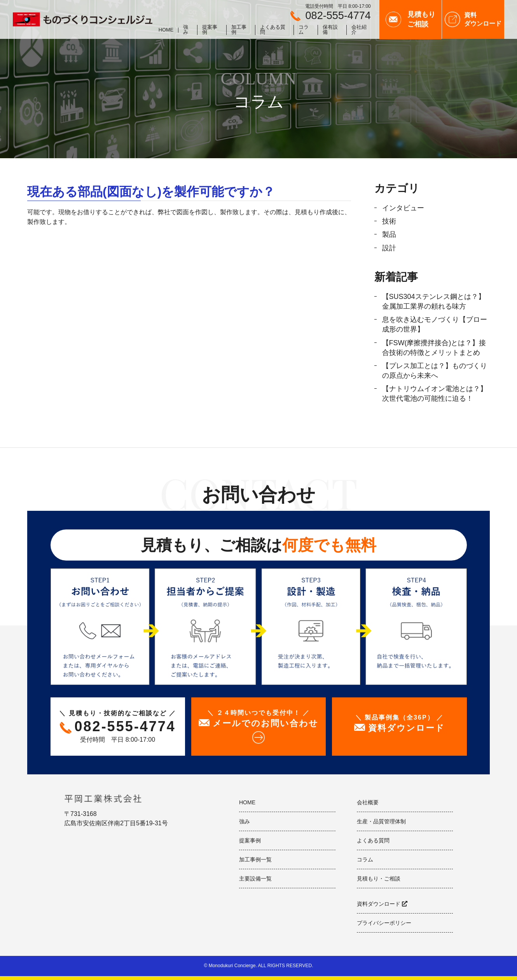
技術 (389, 221)
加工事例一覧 (255, 859)
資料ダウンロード (379, 904)
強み (186, 30)
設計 (389, 248)
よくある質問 (273, 30)
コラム (304, 30)
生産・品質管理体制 (381, 821)
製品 (389, 234)
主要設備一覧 (255, 879)
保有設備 (330, 30)
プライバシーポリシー (384, 923)
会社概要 (368, 802)
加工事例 (239, 30)
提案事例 (210, 30)
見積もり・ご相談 (379, 879)
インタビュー (403, 208)
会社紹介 (359, 30)
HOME (166, 30)
